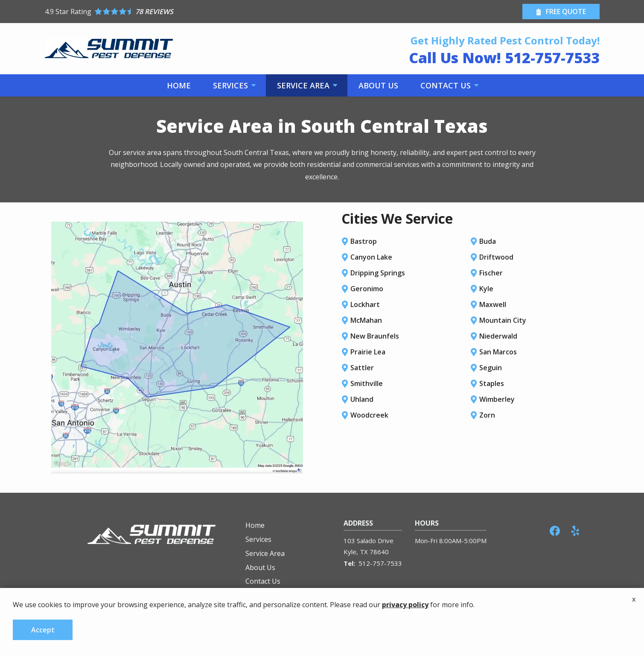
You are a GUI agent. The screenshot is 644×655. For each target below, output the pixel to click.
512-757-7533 (380, 563)
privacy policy (405, 605)
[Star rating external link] (184, 12)
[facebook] (555, 530)
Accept (43, 630)
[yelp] (575, 530)
